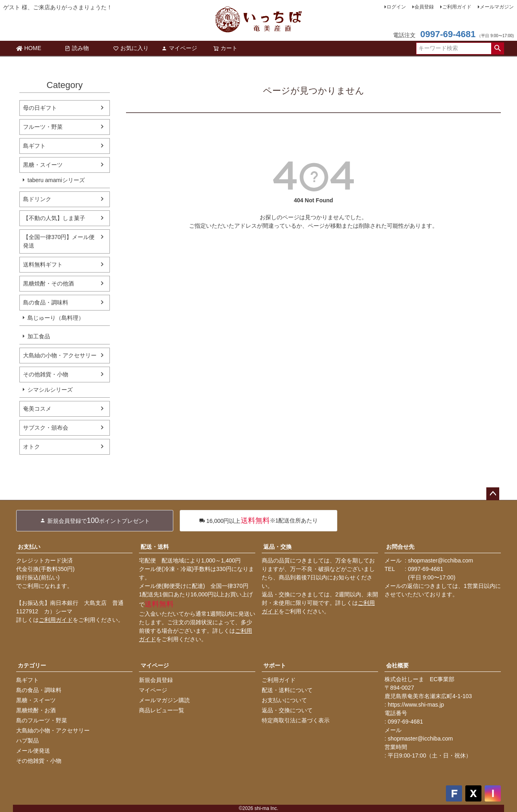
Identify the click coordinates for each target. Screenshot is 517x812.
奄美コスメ (37, 409)
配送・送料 (155, 547)
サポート (275, 665)
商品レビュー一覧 (162, 710)
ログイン (396, 7)
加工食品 (39, 336)
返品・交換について (287, 710)
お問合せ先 (400, 547)
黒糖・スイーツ (43, 165)
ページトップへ (493, 494)
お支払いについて (284, 700)
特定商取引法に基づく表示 (296, 720)
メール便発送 (33, 751)
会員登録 (424, 7)
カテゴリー (32, 665)
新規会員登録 (156, 680)
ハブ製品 (27, 741)
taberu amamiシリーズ (56, 180)
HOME (29, 48)
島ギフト (34, 146)
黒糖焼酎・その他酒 (48, 283)
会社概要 (397, 665)
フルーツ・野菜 (43, 127)
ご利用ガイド (457, 7)
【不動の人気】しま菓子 (54, 218)
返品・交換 (277, 547)
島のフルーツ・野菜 (42, 720)
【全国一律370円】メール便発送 (59, 241)
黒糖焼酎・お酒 (36, 710)
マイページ (179, 48)
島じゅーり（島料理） (56, 318)
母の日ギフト (40, 108)
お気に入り (131, 48)
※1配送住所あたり (259, 521)
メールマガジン (497, 7)
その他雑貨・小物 (46, 374)
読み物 (77, 48)
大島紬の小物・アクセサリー (60, 355)
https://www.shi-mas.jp (416, 705)
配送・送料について (287, 690)
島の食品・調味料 (46, 302)
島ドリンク (37, 199)
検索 (497, 48)
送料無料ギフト (43, 264)
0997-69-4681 (448, 34)
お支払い (29, 547)
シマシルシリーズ (50, 390)
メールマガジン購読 (164, 700)
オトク (32, 447)
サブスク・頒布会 (46, 428)
